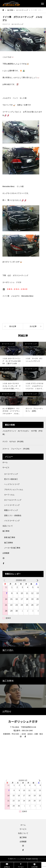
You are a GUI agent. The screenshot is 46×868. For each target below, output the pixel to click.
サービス (6, 467)
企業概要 (6, 553)
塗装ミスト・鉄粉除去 (13, 515)
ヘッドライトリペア (12, 484)
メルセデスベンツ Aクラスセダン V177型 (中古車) (23, 433)
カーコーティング (17, 24)
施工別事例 (8, 543)
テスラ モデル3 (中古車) (13, 442)
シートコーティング (12, 505)
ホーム (5, 462)
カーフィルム (9, 495)
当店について (8, 526)
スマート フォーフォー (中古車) (16, 449)
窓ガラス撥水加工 (11, 479)
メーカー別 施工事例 (12, 548)
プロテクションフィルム (14, 490)
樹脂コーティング (11, 510)
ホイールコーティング (13, 500)
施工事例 (6, 531)
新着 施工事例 (10, 537)
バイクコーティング (12, 521)
